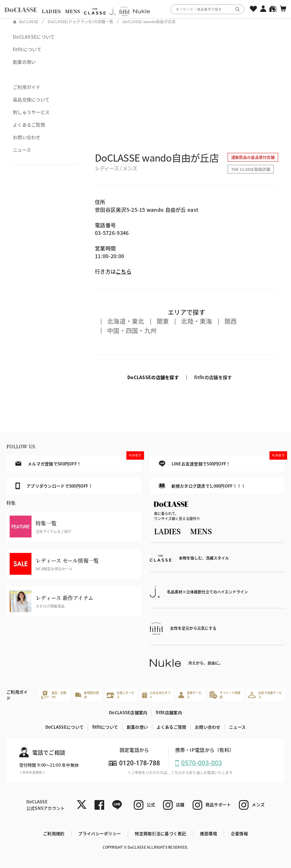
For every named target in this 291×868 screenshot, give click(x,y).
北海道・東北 (126, 321)
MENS (73, 11)
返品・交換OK (54, 695)
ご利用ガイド (27, 87)
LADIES (51, 11)
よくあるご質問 (29, 125)
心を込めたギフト (156, 695)
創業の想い (24, 62)
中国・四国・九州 (132, 330)
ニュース (22, 150)
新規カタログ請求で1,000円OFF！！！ (202, 486)
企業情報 (239, 833)
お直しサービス (121, 695)
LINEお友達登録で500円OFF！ (222, 461)
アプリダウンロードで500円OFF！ (54, 486)
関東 (163, 321)
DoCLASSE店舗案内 (128, 712)
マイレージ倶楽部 (225, 695)
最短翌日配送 (87, 695)
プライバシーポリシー (100, 833)
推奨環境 (209, 833)
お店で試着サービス (265, 695)
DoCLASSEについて (34, 37)
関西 (231, 321)
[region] (145, 9)
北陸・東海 (196, 321)
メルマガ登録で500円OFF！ (78, 461)
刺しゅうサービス (31, 112)
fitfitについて (27, 49)
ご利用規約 (54, 833)
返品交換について (31, 99)
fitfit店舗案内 (169, 712)
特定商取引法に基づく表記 (160, 833)
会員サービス (190, 695)
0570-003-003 (202, 763)
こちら (124, 271)
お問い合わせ (27, 137)
